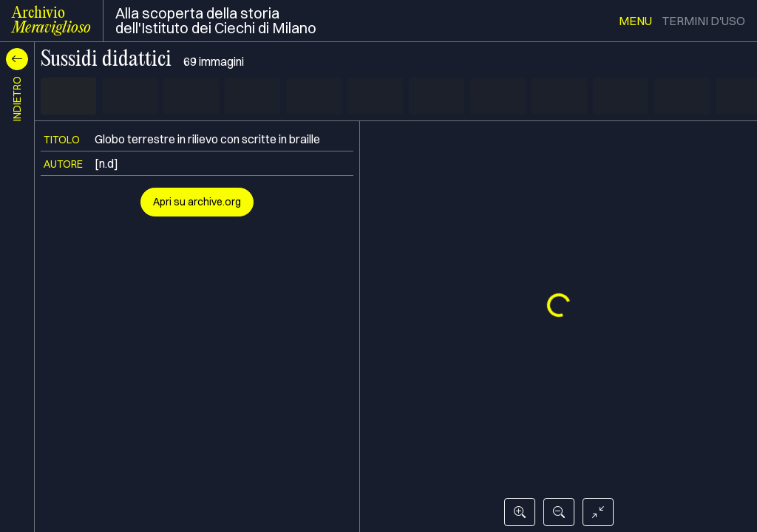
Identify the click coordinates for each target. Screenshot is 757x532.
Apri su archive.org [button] (197, 202)
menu (635, 21)
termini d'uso (703, 21)
